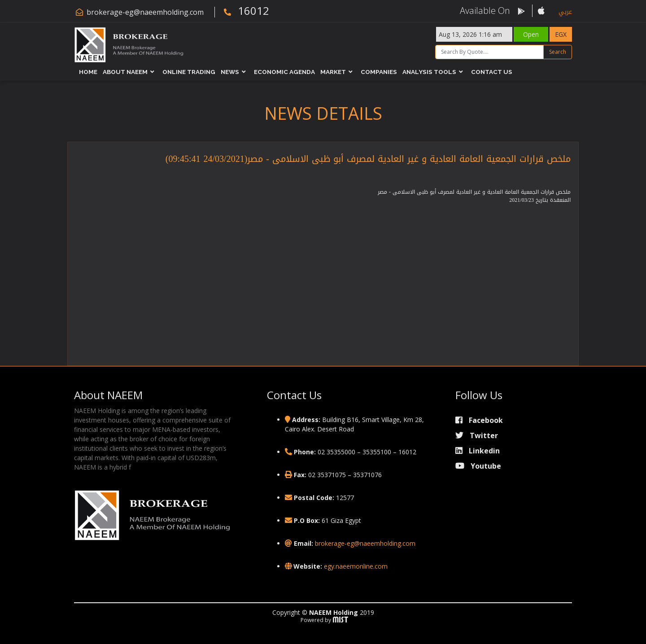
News (230, 72)
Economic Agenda (284, 72)
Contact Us (492, 72)
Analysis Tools (429, 72)
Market (333, 72)
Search (558, 52)
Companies (379, 72)
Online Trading (189, 72)
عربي (565, 12)
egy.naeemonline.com (356, 566)
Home (88, 72)
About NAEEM (125, 72)
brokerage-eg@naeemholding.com (145, 12)
